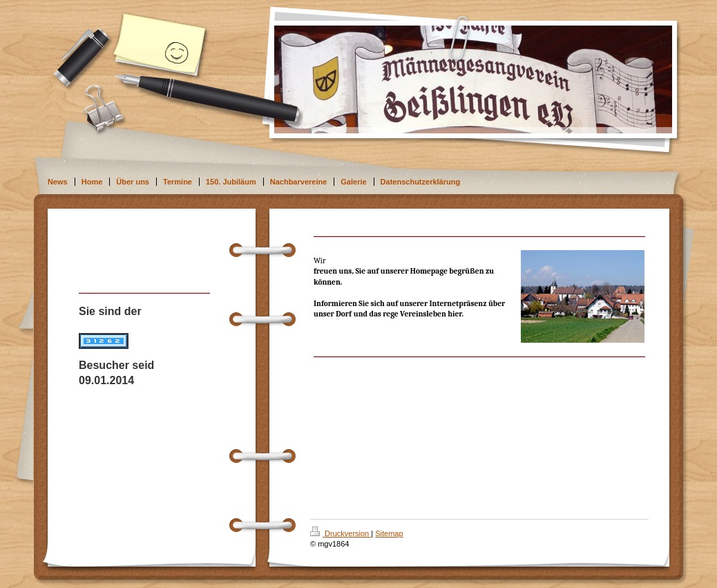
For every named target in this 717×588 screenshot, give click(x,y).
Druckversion (341, 533)
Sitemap (389, 533)
